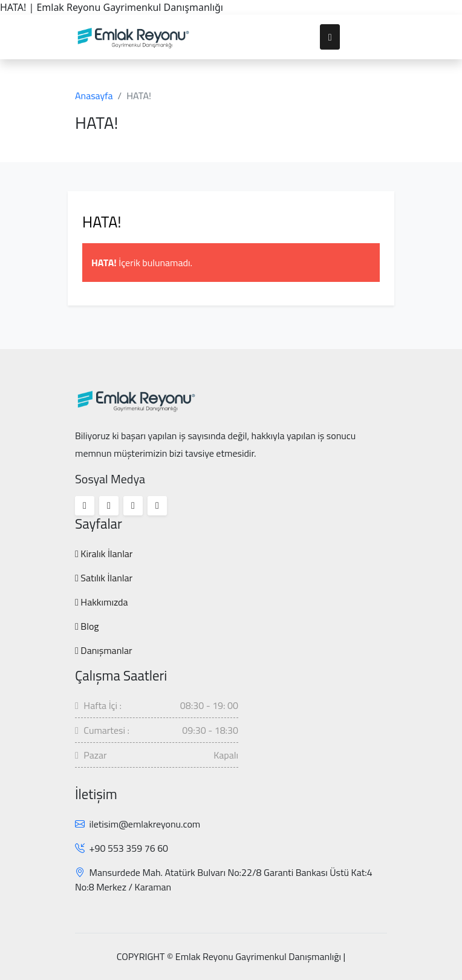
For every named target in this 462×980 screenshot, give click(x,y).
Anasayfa (94, 96)
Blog (87, 626)
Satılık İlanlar (104, 578)
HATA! (102, 222)
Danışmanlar (103, 650)
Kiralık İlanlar (104, 554)
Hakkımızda (102, 602)
